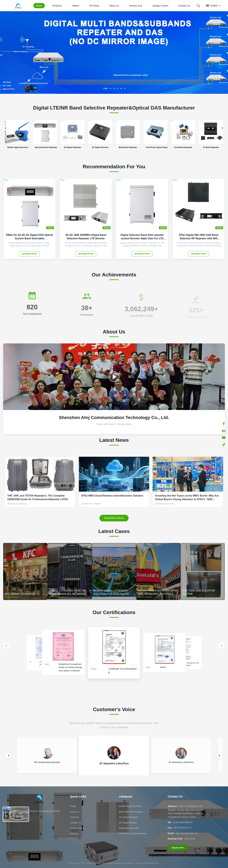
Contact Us (184, 6)
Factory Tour (136, 6)
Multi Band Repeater (129, 828)
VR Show (94, 6)
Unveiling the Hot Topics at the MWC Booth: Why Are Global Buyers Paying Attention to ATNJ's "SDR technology (187, 498)
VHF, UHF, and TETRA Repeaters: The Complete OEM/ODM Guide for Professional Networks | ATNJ (38, 497)
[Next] (222, 128)
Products (57, 6)
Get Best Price (29, 254)
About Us (114, 6)
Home (39, 6)
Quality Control (160, 6)
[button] (105, 88)
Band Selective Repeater (131, 812)
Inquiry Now (178, 848)
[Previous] (6, 128)
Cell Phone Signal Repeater (133, 833)
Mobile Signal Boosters (130, 806)
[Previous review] (9, 755)
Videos (76, 6)
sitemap (74, 833)
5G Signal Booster (128, 823)
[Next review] (219, 755)
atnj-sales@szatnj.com (187, 833)
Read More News (114, 518)
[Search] (198, 6)
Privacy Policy (77, 828)
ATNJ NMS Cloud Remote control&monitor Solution (112, 496)
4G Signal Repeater (129, 817)
